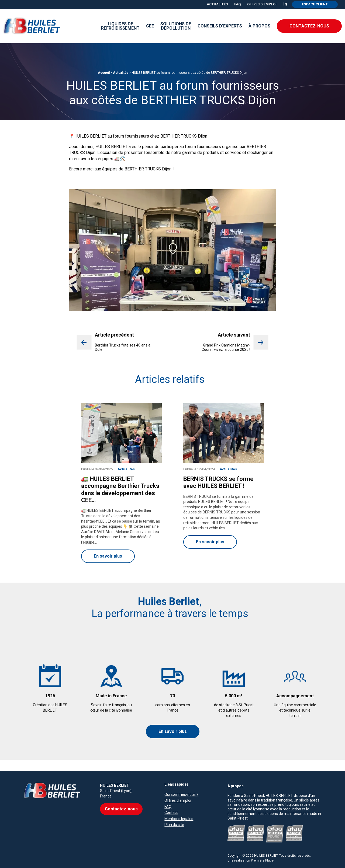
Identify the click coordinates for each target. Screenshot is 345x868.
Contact (171, 802)
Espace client (315, 4)
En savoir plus (173, 732)
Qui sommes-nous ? (181, 784)
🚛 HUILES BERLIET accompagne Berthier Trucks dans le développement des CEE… (120, 490)
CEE (150, 26)
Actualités (217, 4)
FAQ (237, 4)
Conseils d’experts (220, 26)
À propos (259, 26)
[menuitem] (217, 4)
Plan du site (174, 814)
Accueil (104, 73)
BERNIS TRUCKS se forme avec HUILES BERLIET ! (218, 483)
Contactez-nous (309, 26)
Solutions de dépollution (176, 26)
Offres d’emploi (262, 4)
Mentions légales (179, 808)
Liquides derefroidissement (120, 26)
